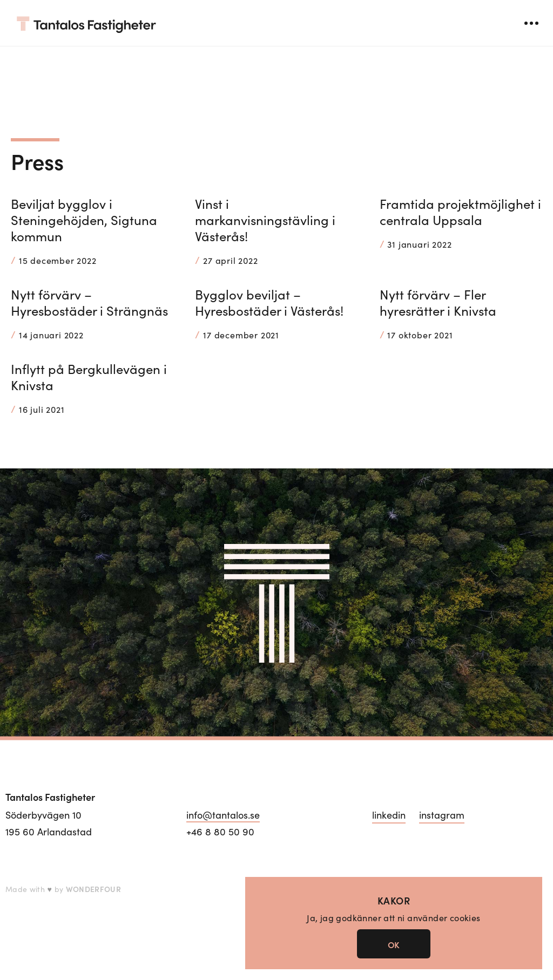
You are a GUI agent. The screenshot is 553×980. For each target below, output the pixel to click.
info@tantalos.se (223, 815)
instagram (442, 815)
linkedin (389, 815)
